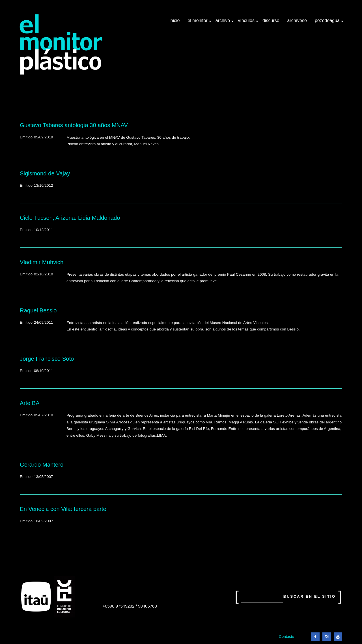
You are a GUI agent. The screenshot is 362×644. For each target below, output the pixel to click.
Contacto (286, 637)
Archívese (297, 20)
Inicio (174, 20)
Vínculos (247, 23)
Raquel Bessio (38, 310)
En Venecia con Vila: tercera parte (63, 509)
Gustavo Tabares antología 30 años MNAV (74, 125)
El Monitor (198, 23)
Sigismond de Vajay (45, 173)
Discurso (271, 20)
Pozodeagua (328, 23)
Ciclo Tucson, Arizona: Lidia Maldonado (70, 218)
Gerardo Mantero (42, 465)
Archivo (223, 23)
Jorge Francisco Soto (47, 359)
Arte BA (30, 403)
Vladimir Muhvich (42, 262)
